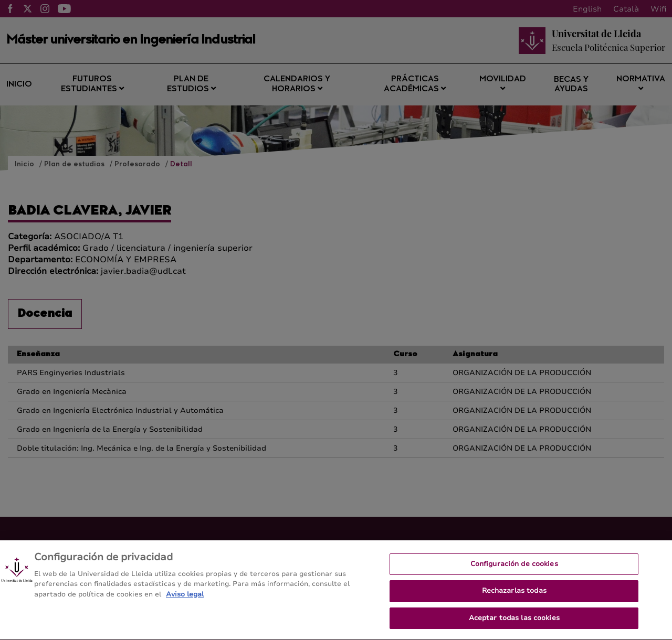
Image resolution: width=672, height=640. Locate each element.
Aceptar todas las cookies (514, 628)
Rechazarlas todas (514, 602)
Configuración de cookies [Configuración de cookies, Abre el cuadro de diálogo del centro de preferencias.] (514, 574)
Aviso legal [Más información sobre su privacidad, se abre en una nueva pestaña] (185, 605)
